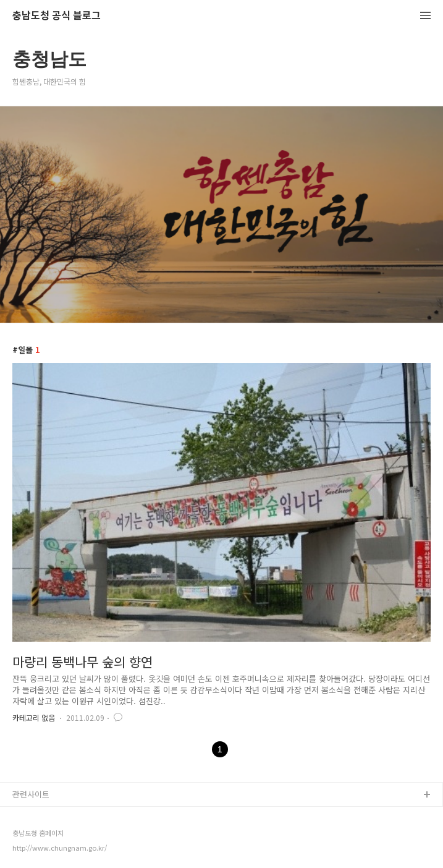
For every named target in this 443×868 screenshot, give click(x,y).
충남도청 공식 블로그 (57, 16)
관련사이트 (31, 794)
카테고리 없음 (34, 717)
